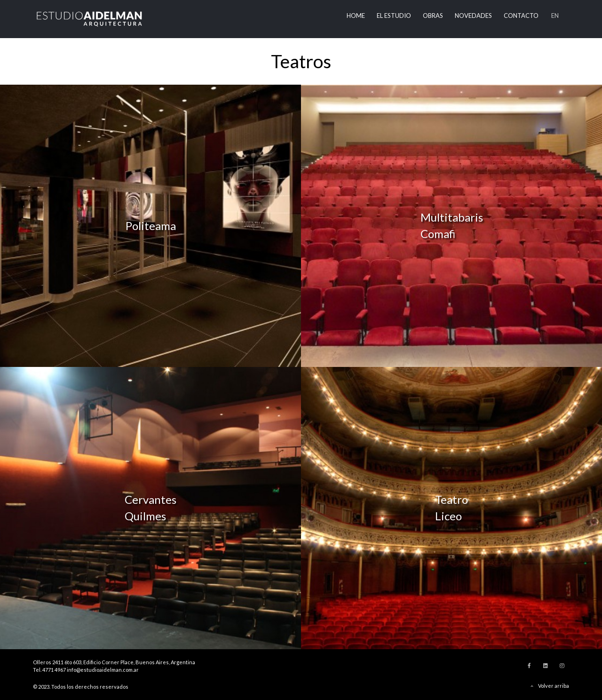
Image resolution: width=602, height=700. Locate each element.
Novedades (473, 16)
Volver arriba (554, 686)
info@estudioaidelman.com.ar (103, 670)
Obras (433, 16)
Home (356, 16)
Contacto (521, 16)
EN (555, 16)
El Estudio (394, 16)
